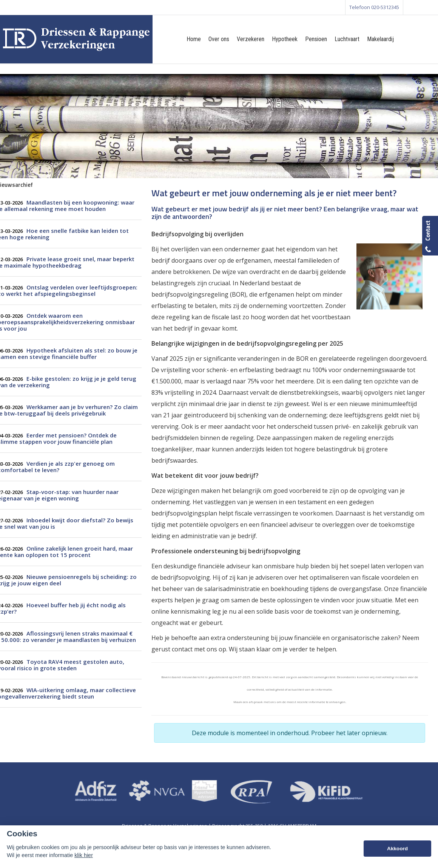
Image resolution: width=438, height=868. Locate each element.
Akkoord (397, 849)
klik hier (84, 855)
